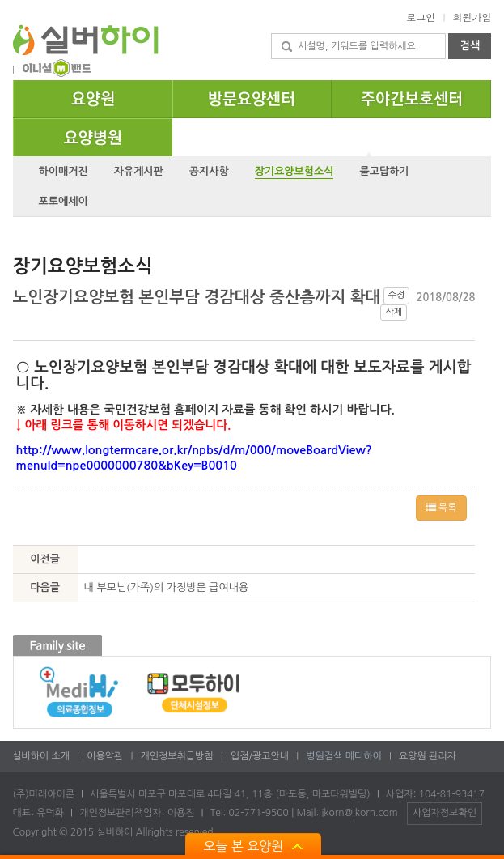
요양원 (172, 87)
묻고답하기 (384, 171)
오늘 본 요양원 (253, 846)
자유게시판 (139, 171)
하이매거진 (64, 171)
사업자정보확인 (445, 813)
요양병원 (172, 125)
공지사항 (209, 171)
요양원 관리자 (426, 756)
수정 (397, 295)
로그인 (421, 17)
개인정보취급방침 (176, 756)
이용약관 (104, 756)
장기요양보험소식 (294, 171)
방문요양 (331, 87)
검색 (470, 46)
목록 (442, 508)
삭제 (394, 312)
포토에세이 (64, 201)
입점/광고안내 (258, 756)
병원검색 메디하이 (343, 756)
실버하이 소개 (40, 756)
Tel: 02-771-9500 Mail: (266, 813)
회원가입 (472, 17)
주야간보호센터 (491, 87)
